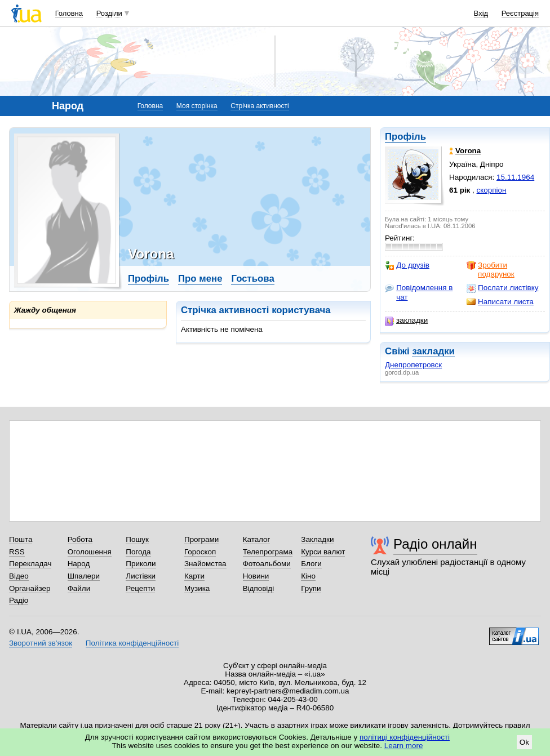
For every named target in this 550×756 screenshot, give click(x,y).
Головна (69, 13)
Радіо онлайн (435, 544)
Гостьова (252, 279)
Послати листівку (502, 288)
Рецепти (140, 588)
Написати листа (500, 302)
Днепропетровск (413, 365)
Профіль (405, 137)
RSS (17, 552)
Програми (201, 539)
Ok (524, 742)
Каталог (257, 539)
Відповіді (259, 588)
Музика (197, 588)
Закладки (317, 539)
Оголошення (90, 552)
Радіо (19, 600)
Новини (256, 576)
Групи (311, 588)
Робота (80, 539)
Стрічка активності (260, 106)
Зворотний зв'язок (41, 643)
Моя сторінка (197, 106)
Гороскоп (200, 552)
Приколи (141, 564)
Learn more (404, 746)
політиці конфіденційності (405, 737)
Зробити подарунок (491, 270)
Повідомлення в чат (419, 292)
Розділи (109, 13)
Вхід (481, 13)
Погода (138, 552)
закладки (406, 321)
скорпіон (492, 190)
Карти (194, 576)
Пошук (137, 539)
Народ (79, 564)
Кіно (308, 576)
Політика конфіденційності (132, 643)
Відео (19, 576)
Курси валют (323, 552)
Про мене (200, 279)
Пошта (21, 539)
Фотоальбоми (267, 564)
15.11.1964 (515, 177)
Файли (79, 588)
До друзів (407, 265)
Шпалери (84, 576)
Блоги (311, 564)
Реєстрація (520, 13)
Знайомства (205, 564)
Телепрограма (268, 552)
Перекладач (30, 564)
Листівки (141, 576)
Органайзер (30, 588)
